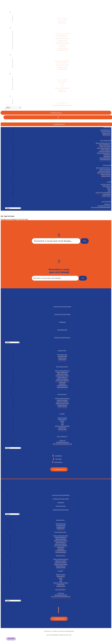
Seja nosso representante (62, 103)
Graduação (62, 12)
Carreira (62, 322)
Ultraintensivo (62, 48)
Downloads (62, 89)
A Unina (62, 74)
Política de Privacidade (62, 307)
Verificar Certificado (62, 338)
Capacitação (62, 67)
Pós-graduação (62, 28)
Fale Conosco (62, 96)
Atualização (62, 55)
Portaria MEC (62, 330)
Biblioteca (107, 186)
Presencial (62, 21)
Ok (85, 241)
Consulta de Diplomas (62, 314)
